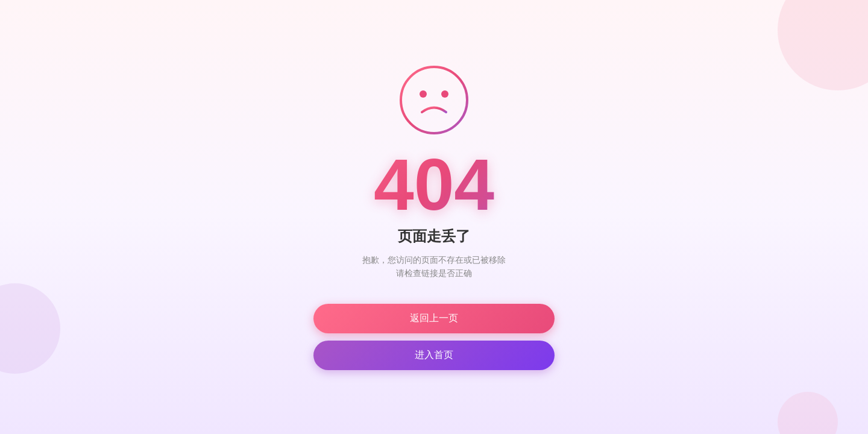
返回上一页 (434, 318)
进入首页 (434, 355)
